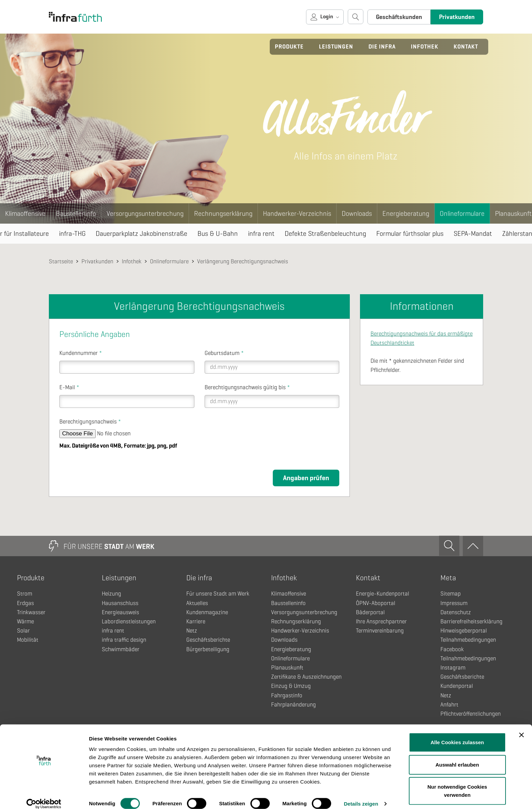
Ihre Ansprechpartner (381, 622)
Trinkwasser (31, 612)
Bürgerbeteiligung (208, 649)
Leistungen (336, 47)
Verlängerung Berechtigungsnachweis (243, 261)
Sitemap (451, 594)
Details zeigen (361, 796)
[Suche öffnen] (356, 17)
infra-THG (72, 234)
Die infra (382, 47)
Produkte (289, 47)
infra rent (261, 234)
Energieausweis (120, 612)
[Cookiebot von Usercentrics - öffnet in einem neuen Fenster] (44, 796)
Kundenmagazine (207, 612)
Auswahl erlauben (457, 757)
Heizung (111, 594)
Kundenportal (457, 686)
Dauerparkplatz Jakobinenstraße (141, 234)
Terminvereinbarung (380, 631)
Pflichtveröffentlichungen (471, 714)
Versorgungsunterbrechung (145, 214)
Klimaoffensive (25, 214)
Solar (23, 631)
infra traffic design (124, 640)
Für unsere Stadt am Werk (218, 594)
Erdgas (25, 603)
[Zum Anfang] (473, 546)
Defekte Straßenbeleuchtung (325, 234)
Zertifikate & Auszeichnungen (306, 677)
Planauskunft (287, 668)
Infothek (425, 47)
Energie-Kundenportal (383, 594)
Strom (25, 594)
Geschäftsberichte (208, 640)
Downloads (357, 214)
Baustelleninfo (76, 214)
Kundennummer (81, 353)
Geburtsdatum (224, 353)
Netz (192, 631)
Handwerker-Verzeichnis (297, 214)
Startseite (61, 261)
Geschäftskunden (399, 17)
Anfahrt (449, 705)
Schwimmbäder (121, 649)
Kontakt (466, 47)
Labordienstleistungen (129, 622)
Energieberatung (406, 214)
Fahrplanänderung (293, 705)
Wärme (25, 622)
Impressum (454, 603)
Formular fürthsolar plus (410, 234)
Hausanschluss (120, 603)
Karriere (196, 622)
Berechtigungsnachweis (90, 422)
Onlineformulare (462, 214)
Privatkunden (457, 17)
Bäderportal (370, 612)
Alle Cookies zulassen (457, 734)
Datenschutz (456, 612)
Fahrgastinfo (287, 695)
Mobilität (28, 640)
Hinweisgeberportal (464, 631)
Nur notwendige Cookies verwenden (457, 783)
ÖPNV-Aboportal (376, 603)
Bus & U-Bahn (218, 234)
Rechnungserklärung (223, 214)
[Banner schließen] (521, 727)
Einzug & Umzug (291, 686)
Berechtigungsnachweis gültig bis (247, 387)
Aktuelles (197, 603)
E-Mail (69, 387)
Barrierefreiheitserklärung (471, 622)
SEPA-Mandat (473, 234)
